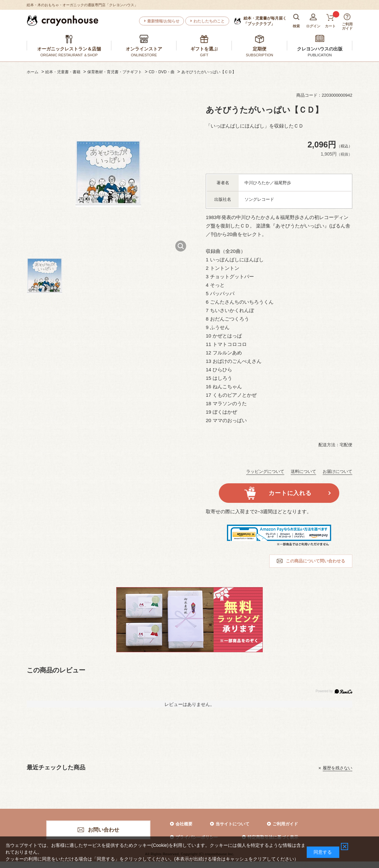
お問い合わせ (104, 830)
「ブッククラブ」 (265, 21)
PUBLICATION (320, 55)
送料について (303, 471)
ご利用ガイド (285, 824)
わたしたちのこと (209, 21)
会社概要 (184, 824)
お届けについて (337, 471)
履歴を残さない (337, 768)
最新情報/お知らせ (163, 21)
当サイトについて (232, 824)
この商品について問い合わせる (316, 561)
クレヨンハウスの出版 (320, 49)
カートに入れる (290, 493)
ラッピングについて (265, 471)
